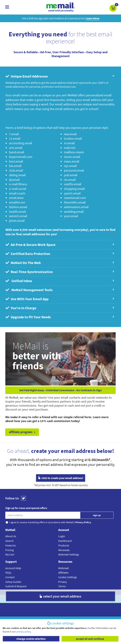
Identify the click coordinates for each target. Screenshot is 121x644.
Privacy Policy (69, 599)
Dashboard (65, 541)
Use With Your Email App (60, 299)
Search (10, 541)
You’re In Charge (60, 308)
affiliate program (22, 432)
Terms (62, 586)
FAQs (8, 573)
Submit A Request (16, 586)
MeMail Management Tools (60, 290)
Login (62, 536)
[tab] (60, 76)
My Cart (10, 554)
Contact (10, 577)
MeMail (37, 599)
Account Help (13, 568)
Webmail (64, 568)
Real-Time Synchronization (60, 272)
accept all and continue (90, 639)
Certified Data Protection (60, 254)
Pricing (10, 550)
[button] (113, 8)
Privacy (63, 582)
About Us (11, 536)
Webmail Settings (69, 554)
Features (11, 545)
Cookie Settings (68, 577)
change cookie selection (31, 639)
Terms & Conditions (85, 599)
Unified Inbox (60, 281)
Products (64, 545)
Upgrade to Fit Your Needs (60, 317)
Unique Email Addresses (60, 76)
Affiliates (63, 573)
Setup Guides (13, 582)
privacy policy (24, 632)
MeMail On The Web (60, 263)
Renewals (64, 550)
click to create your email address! (61, 478)
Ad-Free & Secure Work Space (60, 245)
